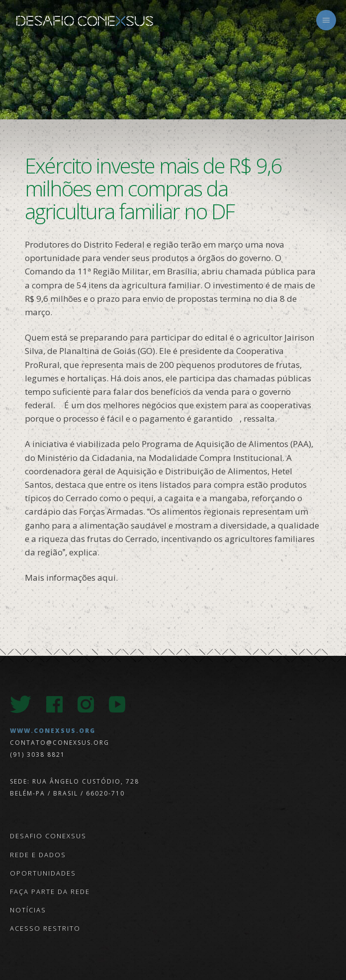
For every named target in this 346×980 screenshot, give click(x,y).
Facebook (54, 704)
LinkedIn (148, 704)
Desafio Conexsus (85, 21)
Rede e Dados (38, 855)
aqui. (108, 578)
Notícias (28, 910)
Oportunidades (43, 873)
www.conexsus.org (53, 731)
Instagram (86, 704)
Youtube (117, 704)
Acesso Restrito (45, 928)
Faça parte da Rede (50, 891)
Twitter (21, 704)
